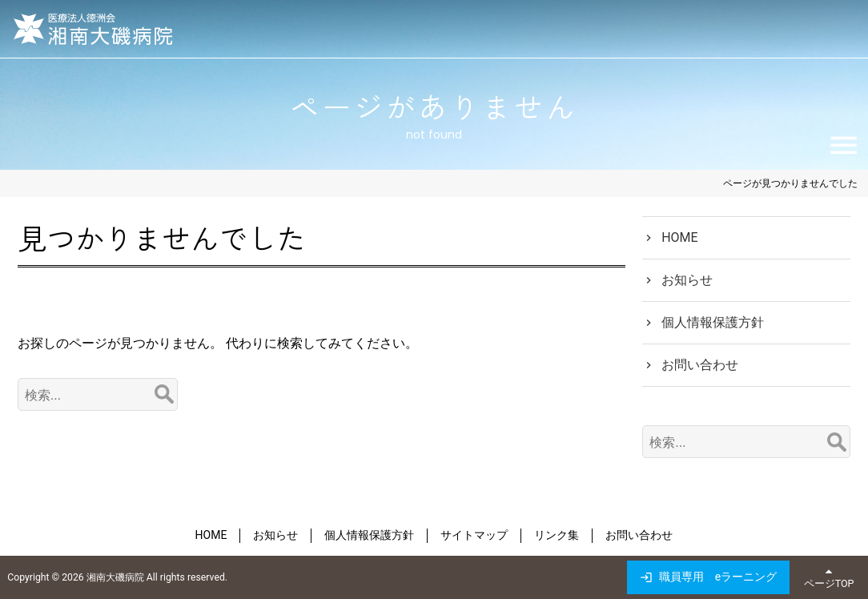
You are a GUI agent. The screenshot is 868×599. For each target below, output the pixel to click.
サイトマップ (474, 535)
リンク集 (557, 535)
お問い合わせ (700, 365)
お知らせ (687, 280)
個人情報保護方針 (713, 322)
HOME (679, 237)
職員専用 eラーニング (718, 577)
